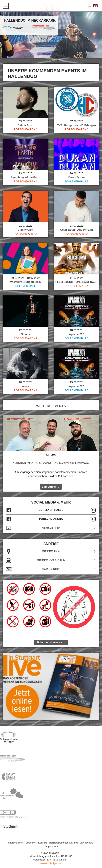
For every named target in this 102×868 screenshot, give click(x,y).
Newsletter (51, 528)
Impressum (52, 846)
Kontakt (43, 843)
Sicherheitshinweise (51, 642)
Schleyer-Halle (77, 181)
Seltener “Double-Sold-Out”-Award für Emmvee (51, 463)
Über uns (31, 843)
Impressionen (16, 843)
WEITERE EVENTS (51, 406)
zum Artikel (51, 487)
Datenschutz (86, 843)
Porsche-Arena (26, 129)
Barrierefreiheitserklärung (63, 843)
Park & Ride (51, 569)
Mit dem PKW (51, 551)
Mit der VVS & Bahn (51, 560)
